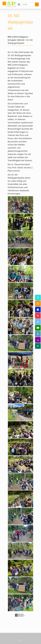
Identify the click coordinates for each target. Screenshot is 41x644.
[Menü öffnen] (19, 4)
